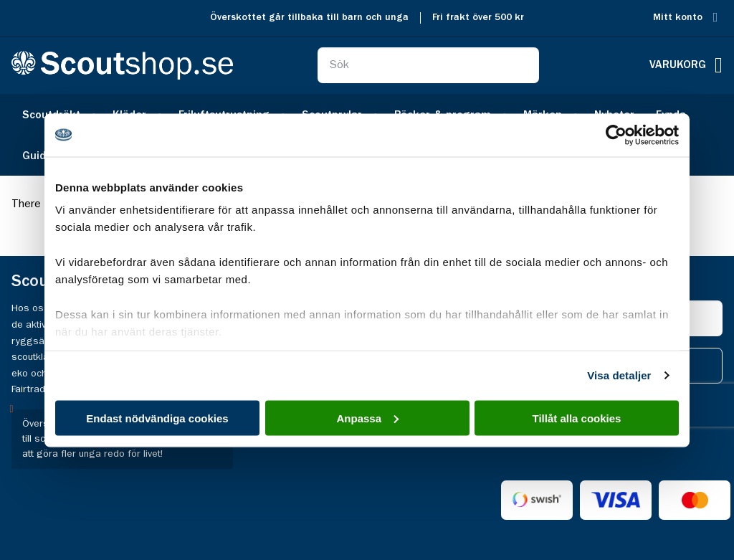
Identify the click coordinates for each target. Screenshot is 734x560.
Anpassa (367, 418)
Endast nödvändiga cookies (157, 418)
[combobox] (428, 65)
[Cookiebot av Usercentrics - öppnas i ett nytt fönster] (616, 135)
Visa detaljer (619, 375)
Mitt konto (678, 18)
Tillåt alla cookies (577, 418)
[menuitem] (39, 155)
